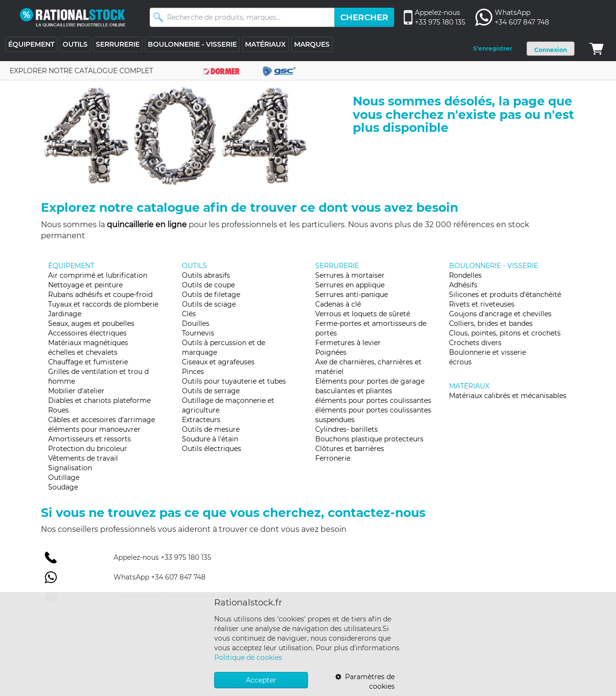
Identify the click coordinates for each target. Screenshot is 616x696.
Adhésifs (463, 285)
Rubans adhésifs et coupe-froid (100, 295)
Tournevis (198, 333)
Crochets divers (475, 343)
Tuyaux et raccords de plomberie (103, 304)
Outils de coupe (208, 285)
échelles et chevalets (83, 352)
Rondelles (465, 275)
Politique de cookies (248, 657)
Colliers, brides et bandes (491, 323)
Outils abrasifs (206, 275)
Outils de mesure (211, 429)
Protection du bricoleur (88, 449)
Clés (189, 314)
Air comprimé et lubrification (98, 275)
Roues (58, 410)
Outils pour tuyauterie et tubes (234, 381)
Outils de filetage (211, 295)
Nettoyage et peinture (85, 285)
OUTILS (75, 44)
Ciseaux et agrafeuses (218, 362)
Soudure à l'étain (210, 439)
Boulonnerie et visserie (488, 352)
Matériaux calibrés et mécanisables (508, 396)
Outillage (64, 477)
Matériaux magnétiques (88, 343)
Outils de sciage (209, 304)
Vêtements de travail (83, 458)
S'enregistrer (493, 48)
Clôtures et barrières (350, 449)
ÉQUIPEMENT (31, 44)
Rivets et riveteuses (482, 304)
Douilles (196, 323)
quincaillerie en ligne (147, 225)
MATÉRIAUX (265, 44)
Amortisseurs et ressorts (90, 439)
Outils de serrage (211, 391)
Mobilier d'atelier (76, 391)
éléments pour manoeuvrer (94, 429)
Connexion (551, 50)
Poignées (331, 352)
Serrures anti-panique (352, 295)
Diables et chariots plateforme (99, 400)
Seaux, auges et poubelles (91, 323)
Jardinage (65, 314)
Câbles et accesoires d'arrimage (102, 420)
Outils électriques (212, 449)
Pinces (193, 372)
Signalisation (70, 468)
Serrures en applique (350, 285)
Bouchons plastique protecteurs (369, 439)
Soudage (63, 487)
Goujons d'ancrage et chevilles (500, 314)
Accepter (261, 680)
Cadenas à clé (338, 304)
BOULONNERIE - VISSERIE (192, 44)
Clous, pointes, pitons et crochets (505, 333)
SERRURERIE (118, 44)
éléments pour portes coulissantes (373, 400)
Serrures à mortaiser (350, 275)
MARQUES (312, 44)
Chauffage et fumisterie (88, 362)
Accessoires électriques (87, 333)
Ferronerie (333, 458)
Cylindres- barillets (346, 429)
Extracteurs (201, 420)
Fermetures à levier (348, 343)
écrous (460, 362)
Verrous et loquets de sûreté (363, 314)
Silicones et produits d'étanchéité (505, 295)
